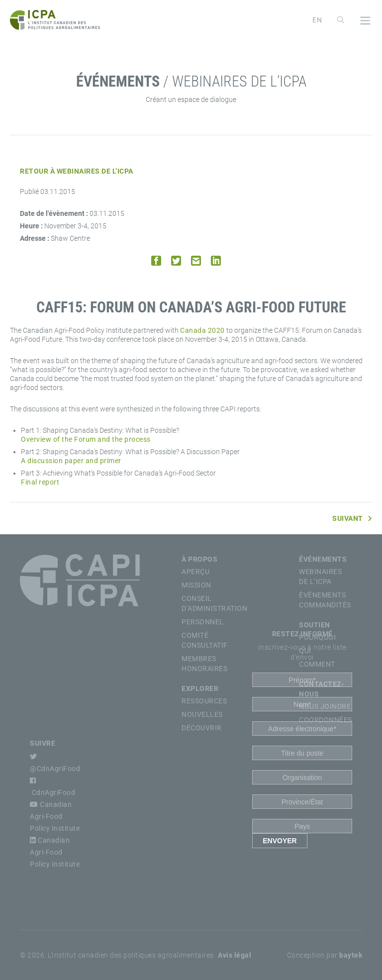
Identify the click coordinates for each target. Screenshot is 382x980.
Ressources (204, 701)
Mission (196, 585)
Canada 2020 (202, 330)
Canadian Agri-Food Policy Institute (55, 816)
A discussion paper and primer (71, 461)
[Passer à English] (317, 20)
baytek (351, 955)
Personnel (203, 622)
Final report (40, 482)
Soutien (315, 625)
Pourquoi (317, 637)
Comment (317, 664)
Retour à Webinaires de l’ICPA (77, 171)
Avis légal (235, 955)
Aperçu (195, 572)
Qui (305, 651)
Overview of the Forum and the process (86, 439)
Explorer (200, 688)
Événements (323, 559)
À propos (199, 559)
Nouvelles (202, 714)
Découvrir (202, 728)
